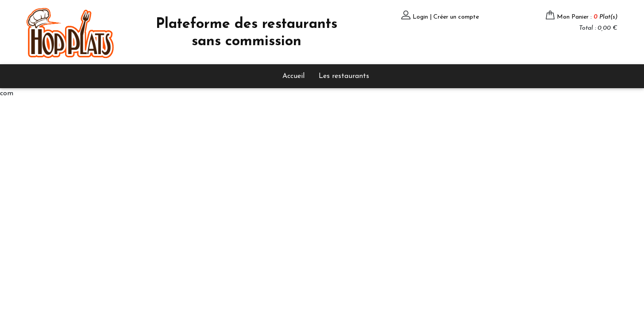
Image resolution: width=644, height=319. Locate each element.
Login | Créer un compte (446, 17)
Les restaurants (344, 76)
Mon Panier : (587, 17)
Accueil (293, 76)
